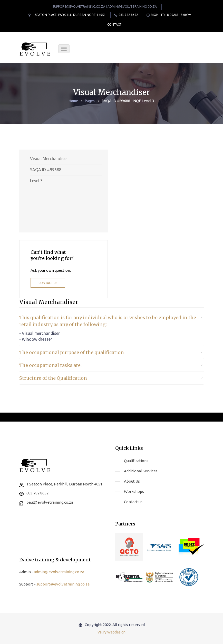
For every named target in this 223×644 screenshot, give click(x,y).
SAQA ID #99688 (46, 170)
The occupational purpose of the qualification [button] (72, 352)
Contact (114, 25)
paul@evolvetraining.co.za (50, 502)
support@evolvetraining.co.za (63, 584)
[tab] (112, 321)
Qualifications (136, 461)
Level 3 (36, 181)
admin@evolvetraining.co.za (59, 572)
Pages (90, 101)
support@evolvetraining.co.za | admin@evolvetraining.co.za (105, 7)
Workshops (134, 491)
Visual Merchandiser (49, 159)
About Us (132, 481)
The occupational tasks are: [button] (50, 365)
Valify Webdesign (112, 632)
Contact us (48, 283)
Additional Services (141, 471)
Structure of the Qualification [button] (53, 378)
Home (73, 101)
